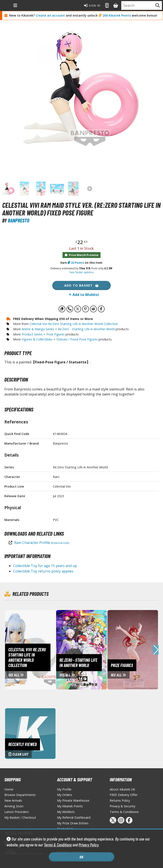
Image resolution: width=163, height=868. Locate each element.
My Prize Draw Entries (73, 823)
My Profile (64, 789)
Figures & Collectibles (37, 339)
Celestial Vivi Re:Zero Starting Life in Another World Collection (74, 324)
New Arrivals (13, 800)
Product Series (32, 334)
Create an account (50, 15)
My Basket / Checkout (20, 817)
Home (9, 789)
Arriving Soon (14, 806)
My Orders (65, 795)
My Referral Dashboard (74, 817)
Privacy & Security (122, 806)
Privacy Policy (89, 845)
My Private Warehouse (73, 800)
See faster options (81, 272)
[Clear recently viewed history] (30, 733)
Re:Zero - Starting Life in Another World (86, 329)
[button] (156, 650)
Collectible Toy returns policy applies (43, 571)
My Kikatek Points (70, 806)
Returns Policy (120, 800)
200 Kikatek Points (117, 15)
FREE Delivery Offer (124, 795)
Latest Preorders (17, 812)
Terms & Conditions (58, 845)
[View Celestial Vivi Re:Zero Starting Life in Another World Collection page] (45, 649)
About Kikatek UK (122, 789)
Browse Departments (20, 795)
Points (76, 263)
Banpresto (19, 220)
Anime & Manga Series (38, 329)
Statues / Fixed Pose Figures (77, 339)
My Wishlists (66, 812)
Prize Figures (55, 334)
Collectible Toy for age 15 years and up (45, 566)
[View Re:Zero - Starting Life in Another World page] (84, 649)
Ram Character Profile (42, 543)
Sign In (92, 5)
